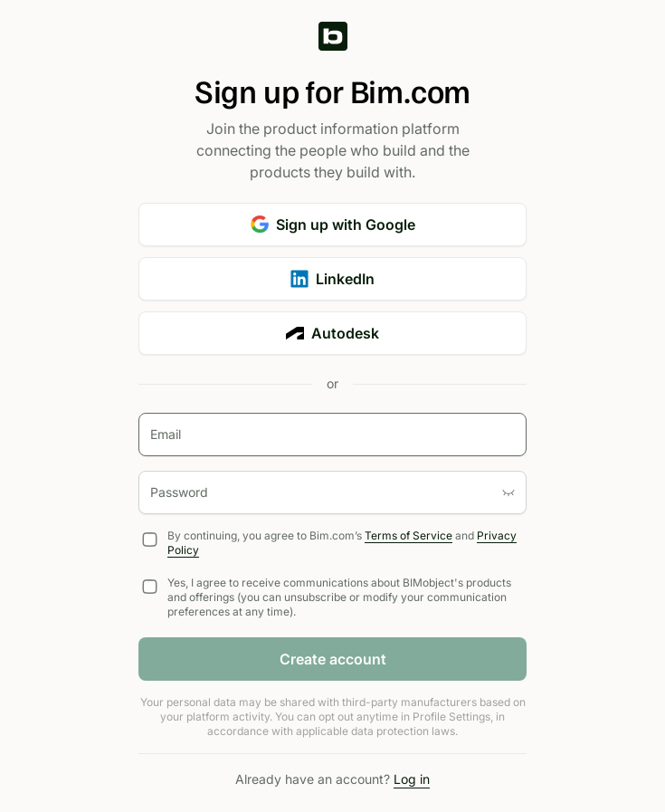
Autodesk (332, 333)
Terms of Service (408, 535)
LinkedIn (332, 279)
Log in (412, 779)
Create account (333, 659)
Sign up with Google (333, 224)
